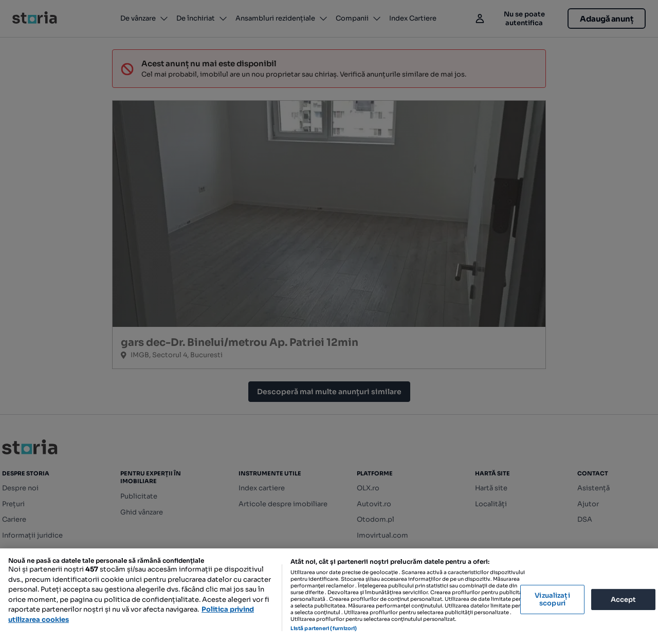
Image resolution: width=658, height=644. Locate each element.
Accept (624, 599)
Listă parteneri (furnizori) (324, 628)
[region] (329, 596)
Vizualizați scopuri (552, 600)
